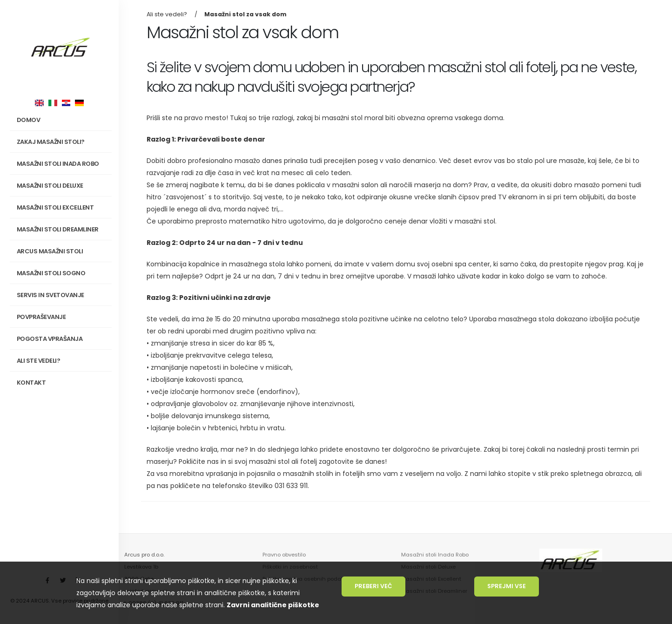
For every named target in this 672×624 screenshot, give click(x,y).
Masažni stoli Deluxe (50, 186)
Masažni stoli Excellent (55, 207)
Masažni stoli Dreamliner (58, 229)
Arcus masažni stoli (63, 251)
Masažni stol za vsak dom (245, 14)
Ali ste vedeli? (39, 361)
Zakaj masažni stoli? (63, 142)
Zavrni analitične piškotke (273, 605)
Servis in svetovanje (50, 295)
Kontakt (31, 383)
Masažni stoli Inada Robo (435, 555)
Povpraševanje (41, 317)
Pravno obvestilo (284, 555)
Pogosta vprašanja (50, 339)
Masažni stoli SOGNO (63, 273)
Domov (29, 120)
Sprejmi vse (507, 586)
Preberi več (373, 586)
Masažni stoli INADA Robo (63, 164)
